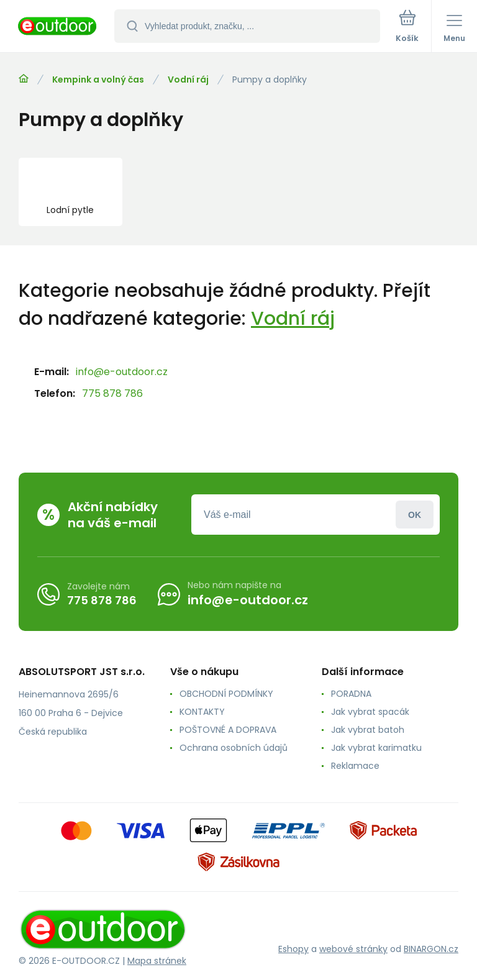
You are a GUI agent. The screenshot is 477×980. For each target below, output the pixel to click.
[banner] (58, 27)
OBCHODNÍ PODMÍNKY (226, 694)
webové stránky (353, 949)
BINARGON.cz (431, 949)
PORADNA (351, 694)
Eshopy (293, 949)
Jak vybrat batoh (368, 730)
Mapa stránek (157, 961)
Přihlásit (415, 515)
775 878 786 (112, 393)
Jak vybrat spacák (370, 712)
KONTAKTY (202, 712)
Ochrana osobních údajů (234, 748)
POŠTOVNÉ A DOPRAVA (228, 730)
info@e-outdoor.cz (122, 372)
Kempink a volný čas (98, 79)
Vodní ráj (188, 79)
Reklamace (355, 766)
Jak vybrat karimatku (376, 748)
